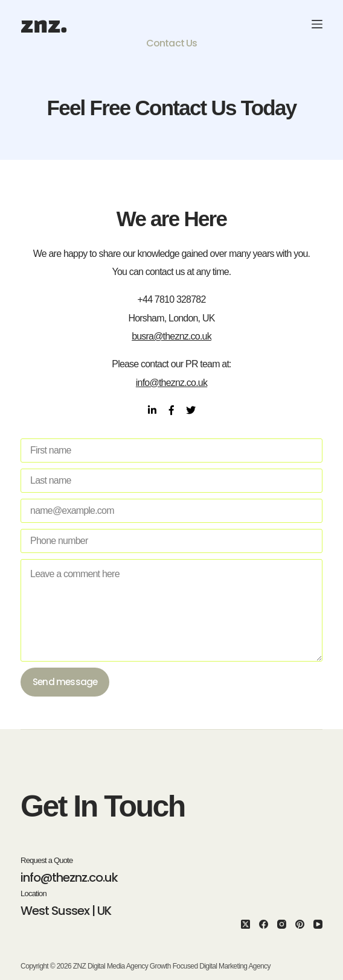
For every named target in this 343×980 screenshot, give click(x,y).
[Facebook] (264, 924)
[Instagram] (282, 924)
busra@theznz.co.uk (171, 336)
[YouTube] (318, 924)
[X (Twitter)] (245, 924)
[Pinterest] (300, 924)
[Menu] (317, 24)
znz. (44, 24)
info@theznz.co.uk (171, 383)
